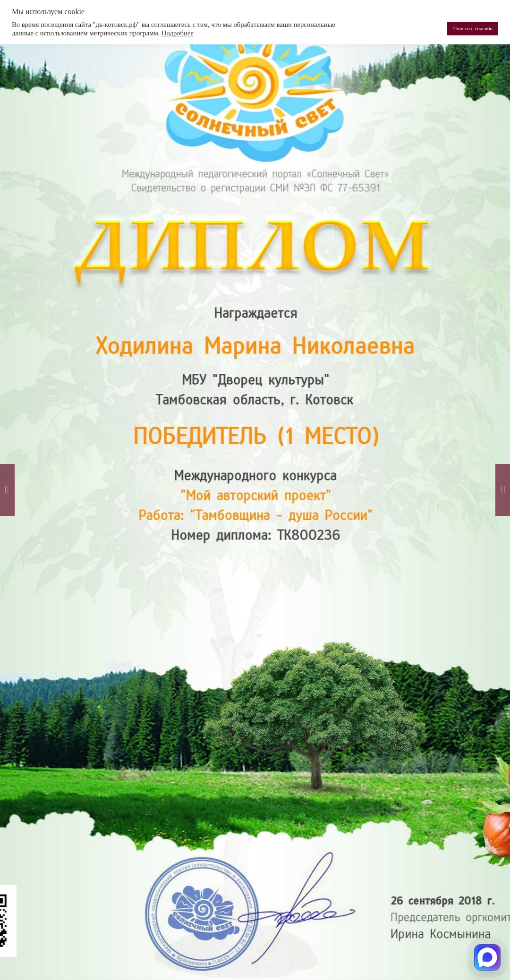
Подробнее (178, 33)
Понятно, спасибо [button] (473, 28)
